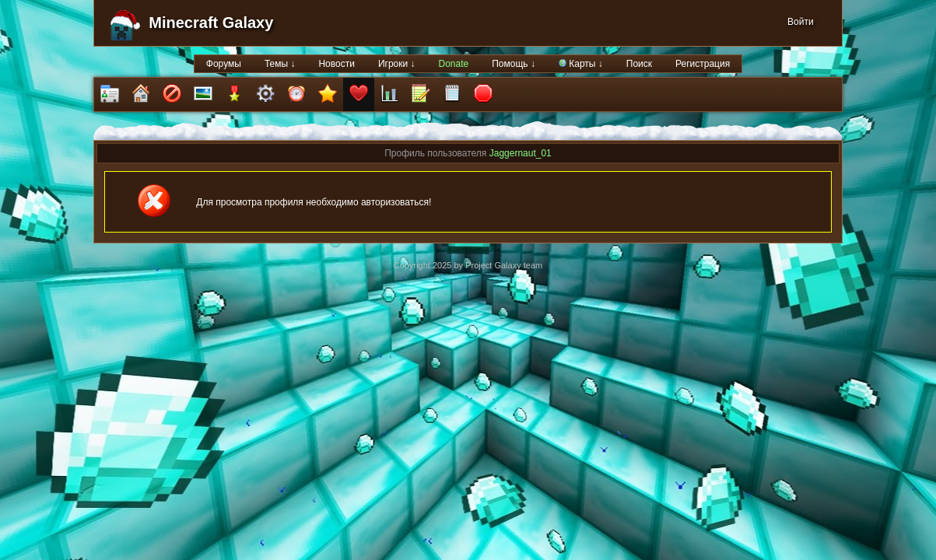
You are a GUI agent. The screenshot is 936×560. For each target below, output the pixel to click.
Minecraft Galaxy (211, 23)
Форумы (224, 64)
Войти (801, 22)
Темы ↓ (280, 64)
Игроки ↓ (397, 64)
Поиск (639, 64)
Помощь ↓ (514, 64)
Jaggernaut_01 (521, 153)
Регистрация (703, 64)
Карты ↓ (581, 64)
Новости (336, 64)
